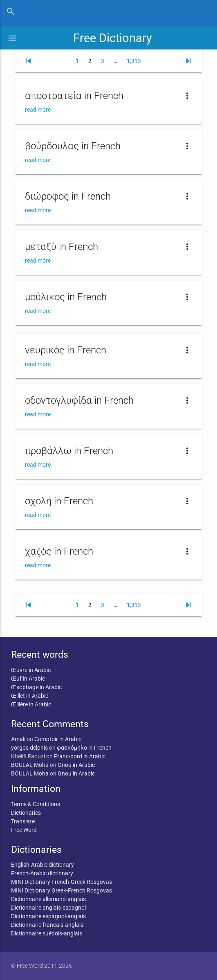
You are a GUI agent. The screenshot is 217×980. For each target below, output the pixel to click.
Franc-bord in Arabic (80, 756)
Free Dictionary (113, 38)
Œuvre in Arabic (31, 670)
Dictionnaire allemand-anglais (48, 899)
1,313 (134, 61)
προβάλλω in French (69, 451)
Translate (23, 821)
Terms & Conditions (36, 804)
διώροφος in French (68, 196)
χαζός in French (59, 551)
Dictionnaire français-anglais (47, 925)
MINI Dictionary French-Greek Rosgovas (62, 882)
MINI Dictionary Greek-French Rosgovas (62, 890)
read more (38, 110)
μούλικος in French (66, 297)
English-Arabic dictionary (43, 865)
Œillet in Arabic (30, 696)
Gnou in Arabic (76, 765)
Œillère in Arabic (31, 704)
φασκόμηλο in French (84, 748)
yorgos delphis (29, 748)
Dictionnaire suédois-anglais (47, 933)
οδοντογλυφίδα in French (79, 400)
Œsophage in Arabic (36, 687)
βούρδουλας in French (73, 146)
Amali (18, 739)
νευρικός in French (66, 350)
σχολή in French (59, 501)
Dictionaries (26, 813)
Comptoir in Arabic (58, 739)
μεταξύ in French (62, 247)
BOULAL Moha (30, 765)
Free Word (24, 830)
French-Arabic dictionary (42, 873)
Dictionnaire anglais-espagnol (48, 908)
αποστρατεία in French (74, 96)
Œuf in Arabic (28, 679)
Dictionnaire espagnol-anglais (48, 916)
